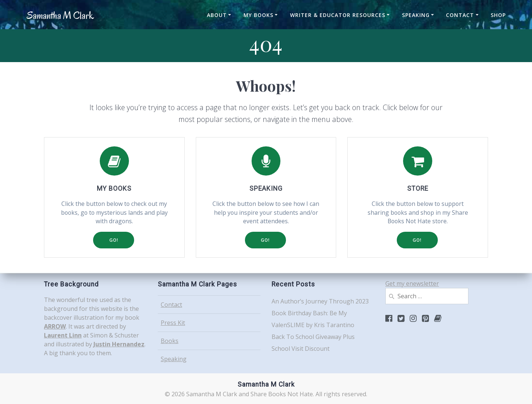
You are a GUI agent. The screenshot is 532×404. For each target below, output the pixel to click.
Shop (498, 15)
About (217, 15)
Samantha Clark (60, 16)
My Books (258, 15)
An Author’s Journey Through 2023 (320, 301)
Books (170, 341)
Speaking (416, 15)
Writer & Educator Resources (338, 15)
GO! (114, 240)
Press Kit (173, 323)
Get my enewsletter (412, 284)
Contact (460, 15)
